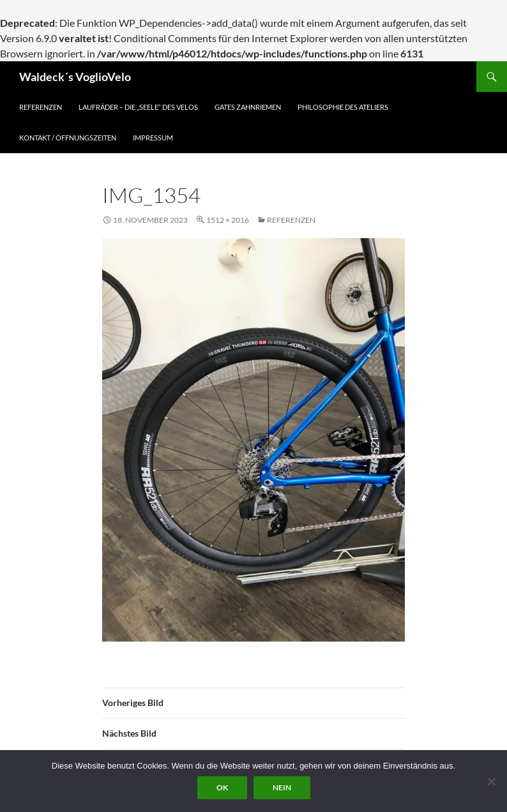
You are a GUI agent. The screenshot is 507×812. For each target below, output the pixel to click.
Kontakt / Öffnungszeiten (68, 138)
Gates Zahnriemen (248, 107)
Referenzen (41, 107)
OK (222, 787)
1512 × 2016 (228, 220)
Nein (282, 787)
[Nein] (491, 781)
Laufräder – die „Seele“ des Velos (138, 107)
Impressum (153, 138)
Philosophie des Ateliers (343, 107)
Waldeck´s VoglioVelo (75, 77)
